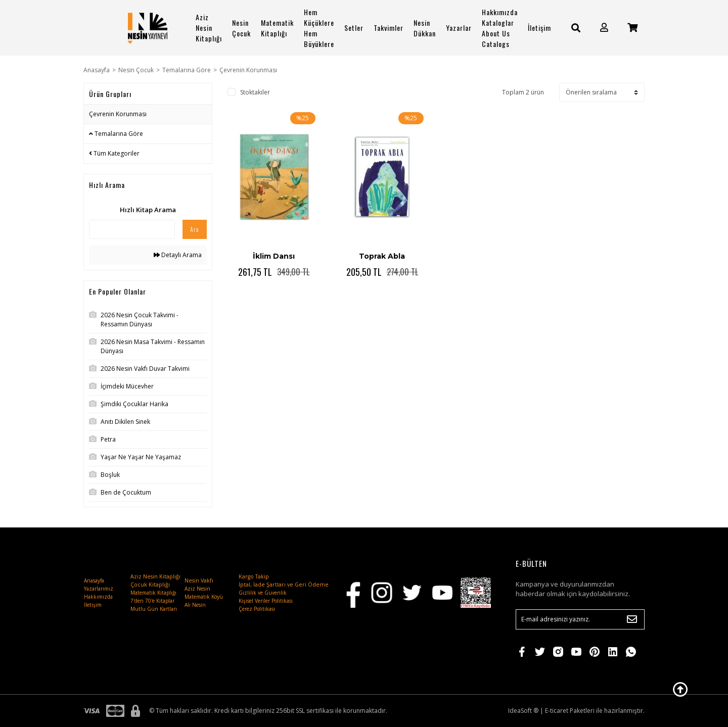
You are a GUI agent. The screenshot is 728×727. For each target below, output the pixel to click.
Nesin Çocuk (241, 28)
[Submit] (632, 619)
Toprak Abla (382, 256)
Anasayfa (94, 580)
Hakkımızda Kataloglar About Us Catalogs (500, 28)
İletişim (539, 28)
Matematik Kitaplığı (277, 28)
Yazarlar (459, 28)
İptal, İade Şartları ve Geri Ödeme (284, 585)
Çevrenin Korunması (248, 70)
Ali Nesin (195, 605)
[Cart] (632, 28)
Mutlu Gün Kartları (154, 609)
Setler (354, 28)
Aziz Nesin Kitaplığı (209, 28)
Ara (195, 229)
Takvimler (389, 28)
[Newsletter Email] (580, 619)
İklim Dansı (274, 256)
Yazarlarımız (99, 589)
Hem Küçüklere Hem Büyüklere (319, 28)
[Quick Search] (132, 229)
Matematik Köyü (204, 597)
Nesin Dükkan (425, 28)
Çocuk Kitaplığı (150, 585)
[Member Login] (604, 28)
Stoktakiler (255, 92)
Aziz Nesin (197, 589)
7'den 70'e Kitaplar (152, 601)
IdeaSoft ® (523, 711)
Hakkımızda (98, 597)
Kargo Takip (254, 576)
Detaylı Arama (178, 255)
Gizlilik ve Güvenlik (263, 593)
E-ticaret (557, 711)
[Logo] (148, 28)
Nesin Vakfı (199, 580)
